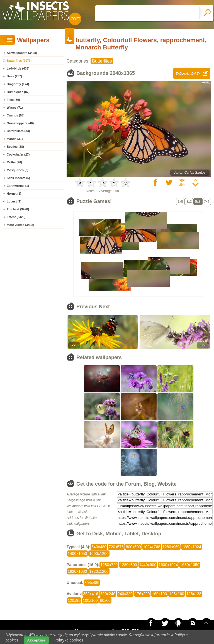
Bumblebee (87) (18, 92)
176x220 (142, 594)
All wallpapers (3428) (22, 53)
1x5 (180, 202)
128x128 (194, 594)
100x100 (90, 600)
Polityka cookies (69, 640)
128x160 (177, 594)
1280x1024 (192, 547)
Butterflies (102, 61)
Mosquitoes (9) (18, 170)
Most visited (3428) (20, 225)
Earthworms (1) (18, 186)
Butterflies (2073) (19, 61)
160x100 (159, 594)
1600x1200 (99, 554)
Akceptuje (36, 640)
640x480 (99, 547)
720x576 (116, 547)
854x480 (92, 583)
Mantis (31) (15, 139)
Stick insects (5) (18, 178)
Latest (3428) (16, 217)
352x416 (91, 594)
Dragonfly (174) (18, 84)
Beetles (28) (15, 147)
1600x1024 (168, 565)
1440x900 (148, 565)
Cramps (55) (16, 115)
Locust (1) (14, 201)
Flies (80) (13, 100)
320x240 (108, 594)
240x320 (125, 594)
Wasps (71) (15, 108)
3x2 (189, 202)
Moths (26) (14, 162)
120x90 (74, 600)
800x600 (133, 547)
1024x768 (152, 547)
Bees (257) (14, 76)
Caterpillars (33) (18, 131)
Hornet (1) (14, 194)
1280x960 (171, 547)
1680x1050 (190, 565)
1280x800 (128, 565)
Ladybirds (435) (18, 68)
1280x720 (109, 565)
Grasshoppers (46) (20, 123)
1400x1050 (77, 554)
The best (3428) (18, 209)
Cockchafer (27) (18, 154)
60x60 (105, 600)
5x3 (198, 202)
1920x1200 (99, 571)
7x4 (207, 202)
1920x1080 (77, 571)
